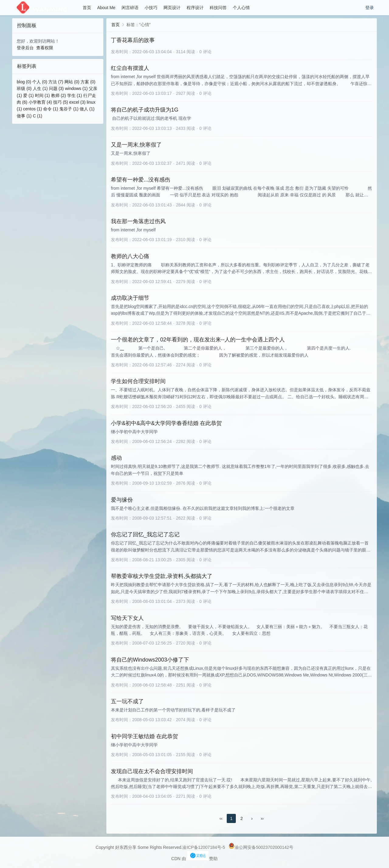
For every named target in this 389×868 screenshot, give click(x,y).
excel (77, 102)
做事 (24, 116)
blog (24, 82)
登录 (370, 8)
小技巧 (151, 8)
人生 (40, 88)
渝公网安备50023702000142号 (261, 847)
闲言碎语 (130, 8)
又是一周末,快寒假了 (136, 145)
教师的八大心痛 (130, 256)
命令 (51, 109)
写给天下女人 (127, 618)
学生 (75, 95)
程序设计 (195, 8)
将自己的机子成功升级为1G (145, 110)
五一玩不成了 (127, 701)
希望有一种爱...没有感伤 (141, 180)
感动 (116, 458)
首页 (87, 8)
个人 (40, 82)
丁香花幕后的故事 (133, 40)
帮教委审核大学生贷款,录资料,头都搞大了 (162, 576)
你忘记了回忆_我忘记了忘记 (145, 534)
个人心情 (241, 8)
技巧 (61, 102)
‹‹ (221, 818)
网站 (72, 82)
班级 (24, 88)
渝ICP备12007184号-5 (204, 847)
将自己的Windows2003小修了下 (150, 660)
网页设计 (172, 8)
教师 (59, 95)
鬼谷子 (69, 109)
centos (33, 109)
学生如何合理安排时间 (138, 381)
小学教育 (40, 102)
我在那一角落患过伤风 (138, 221)
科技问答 (218, 8)
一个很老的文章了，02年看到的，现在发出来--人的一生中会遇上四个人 (198, 340)
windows (76, 88)
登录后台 (25, 48)
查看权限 (45, 48)
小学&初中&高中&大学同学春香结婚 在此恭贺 (166, 423)
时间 (42, 95)
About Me (106, 8)
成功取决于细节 (130, 298)
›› (262, 818)
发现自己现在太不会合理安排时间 (152, 771)
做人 (87, 109)
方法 (56, 82)
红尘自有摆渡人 (130, 68)
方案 (88, 82)
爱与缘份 (122, 500)
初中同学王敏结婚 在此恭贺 (145, 736)
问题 (56, 88)
